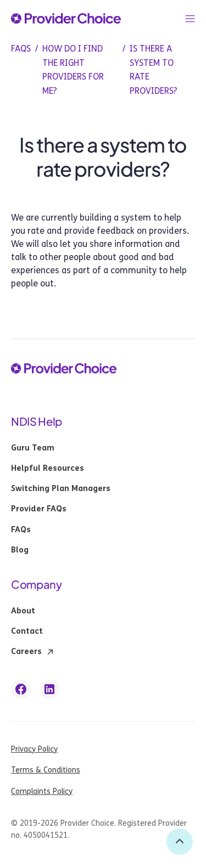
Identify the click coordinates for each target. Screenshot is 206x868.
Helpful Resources (48, 469)
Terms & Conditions (46, 770)
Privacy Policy (34, 749)
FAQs (21, 530)
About (23, 611)
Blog (20, 550)
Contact (27, 632)
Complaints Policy (42, 791)
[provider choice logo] (66, 19)
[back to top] (180, 842)
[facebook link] (21, 689)
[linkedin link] (49, 689)
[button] (190, 19)
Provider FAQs (39, 509)
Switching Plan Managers (61, 489)
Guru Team (33, 448)
